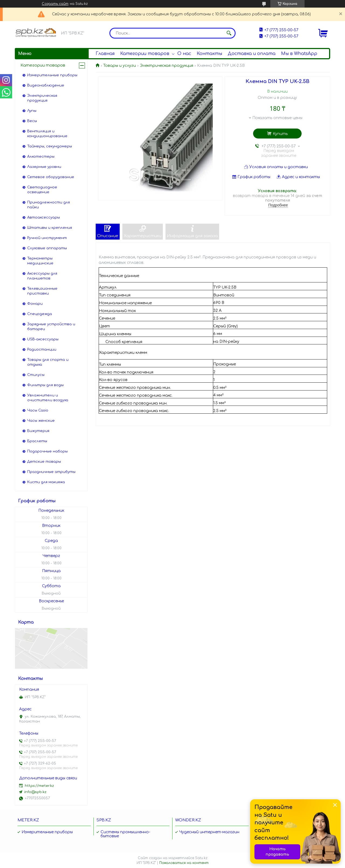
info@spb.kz (35, 792)
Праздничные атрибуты (51, 472)
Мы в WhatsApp (299, 54)
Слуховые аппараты (47, 248)
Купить (280, 134)
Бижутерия (38, 431)
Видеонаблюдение (46, 85)
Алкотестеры (41, 157)
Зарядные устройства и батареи (51, 327)
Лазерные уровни (44, 167)
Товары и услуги (120, 66)
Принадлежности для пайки (49, 205)
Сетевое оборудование (51, 177)
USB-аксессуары (43, 339)
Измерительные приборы (52, 75)
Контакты (209, 54)
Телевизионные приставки (42, 291)
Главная (105, 54)
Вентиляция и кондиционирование (47, 134)
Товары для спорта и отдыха (48, 362)
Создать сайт (55, 4)
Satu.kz (201, 858)
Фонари (35, 304)
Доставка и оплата (252, 54)
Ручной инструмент (47, 238)
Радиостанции (42, 350)
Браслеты (37, 441)
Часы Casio (38, 410)
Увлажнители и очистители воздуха (48, 398)
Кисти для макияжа (46, 482)
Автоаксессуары (44, 217)
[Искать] (229, 33)
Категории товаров (145, 54)
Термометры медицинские (40, 261)
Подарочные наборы (47, 451)
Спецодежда (40, 314)
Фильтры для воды (45, 385)
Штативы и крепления (50, 228)
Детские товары (44, 462)
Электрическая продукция (167, 66)
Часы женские (41, 421)
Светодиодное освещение (42, 190)
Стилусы (36, 375)
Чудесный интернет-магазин (209, 832)
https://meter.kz (39, 786)
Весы (32, 121)
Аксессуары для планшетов (42, 276)
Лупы (32, 111)
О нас (184, 54)
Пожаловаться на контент (184, 863)
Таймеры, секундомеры (50, 146)
